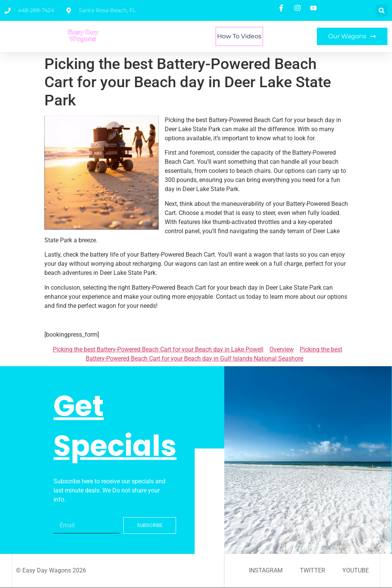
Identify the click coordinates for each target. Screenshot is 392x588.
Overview (282, 349)
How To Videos (239, 36)
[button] (382, 10)
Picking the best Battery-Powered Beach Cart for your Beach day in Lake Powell (158, 349)
